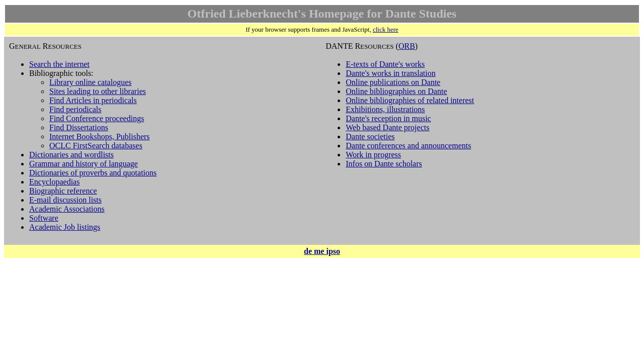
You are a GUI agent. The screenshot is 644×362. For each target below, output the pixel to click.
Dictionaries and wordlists (71, 155)
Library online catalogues (91, 82)
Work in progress (373, 155)
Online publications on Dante (393, 82)
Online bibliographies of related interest (410, 100)
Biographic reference (63, 191)
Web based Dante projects (387, 127)
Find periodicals (75, 109)
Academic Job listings (65, 227)
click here (386, 29)
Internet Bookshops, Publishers (100, 137)
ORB (407, 46)
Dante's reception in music (388, 118)
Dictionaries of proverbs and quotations (93, 173)
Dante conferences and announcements (408, 146)
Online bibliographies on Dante (396, 91)
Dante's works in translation (390, 73)
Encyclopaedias (54, 182)
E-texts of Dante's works (385, 64)
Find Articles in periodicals (93, 100)
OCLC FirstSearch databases (96, 146)
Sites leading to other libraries (98, 91)
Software (44, 218)
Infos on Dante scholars (384, 164)
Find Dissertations (79, 127)
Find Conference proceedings (97, 118)
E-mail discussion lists (65, 200)
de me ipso (322, 251)
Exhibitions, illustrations (385, 109)
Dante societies (370, 137)
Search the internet (59, 64)
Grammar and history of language (84, 164)
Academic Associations (67, 209)
